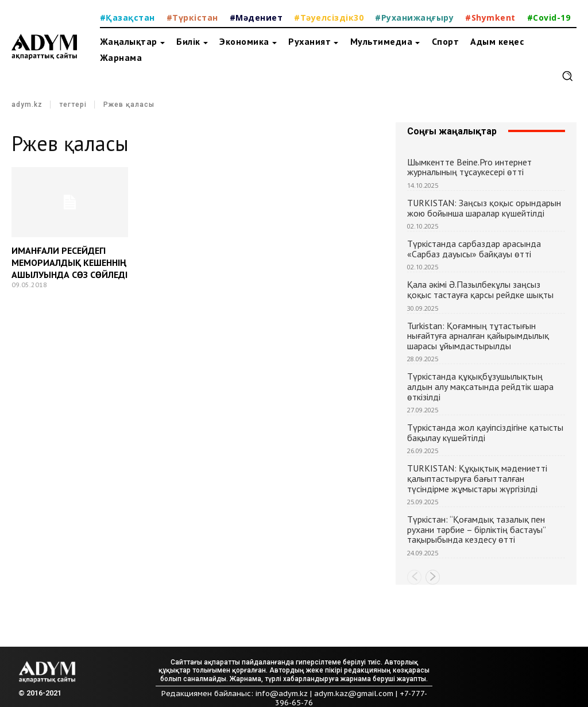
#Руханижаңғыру (414, 18)
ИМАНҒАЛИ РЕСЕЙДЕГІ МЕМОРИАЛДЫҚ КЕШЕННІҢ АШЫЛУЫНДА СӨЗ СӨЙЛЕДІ (69, 262)
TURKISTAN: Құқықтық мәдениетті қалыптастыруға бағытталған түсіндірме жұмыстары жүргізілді (477, 478)
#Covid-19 (549, 18)
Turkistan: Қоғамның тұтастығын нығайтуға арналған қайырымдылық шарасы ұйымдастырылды (478, 336)
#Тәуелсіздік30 (329, 18)
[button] (567, 76)
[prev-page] (414, 577)
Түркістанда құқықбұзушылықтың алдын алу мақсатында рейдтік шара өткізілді (480, 386)
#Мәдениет (256, 18)
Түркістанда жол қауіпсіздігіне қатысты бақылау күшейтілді (485, 432)
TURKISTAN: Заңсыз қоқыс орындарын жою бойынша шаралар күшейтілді (484, 208)
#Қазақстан (127, 18)
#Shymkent (490, 18)
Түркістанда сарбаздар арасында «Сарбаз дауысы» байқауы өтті (474, 249)
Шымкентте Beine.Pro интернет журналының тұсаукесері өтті (469, 167)
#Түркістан (192, 18)
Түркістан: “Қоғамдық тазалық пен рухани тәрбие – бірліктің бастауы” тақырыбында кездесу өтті (476, 529)
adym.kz (27, 105)
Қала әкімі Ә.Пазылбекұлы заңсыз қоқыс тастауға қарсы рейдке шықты (480, 289)
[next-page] (433, 577)
